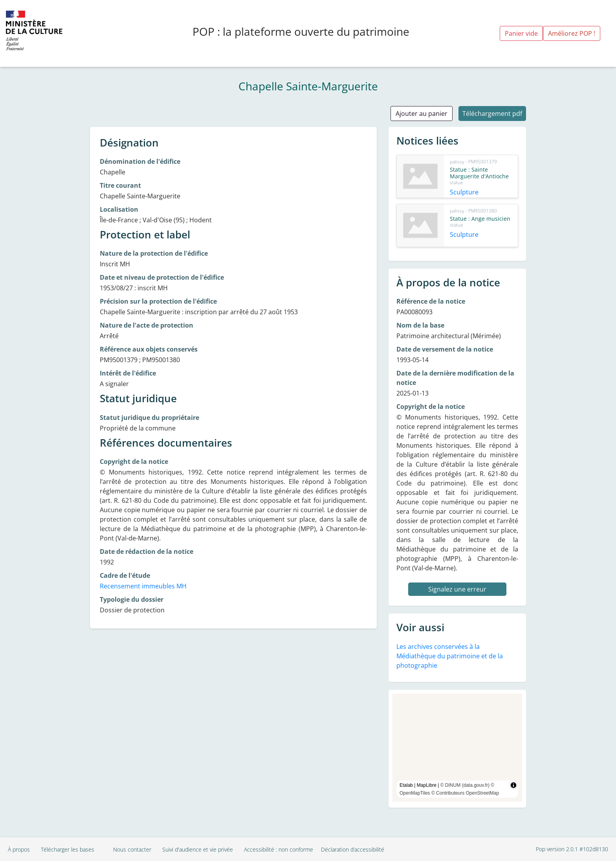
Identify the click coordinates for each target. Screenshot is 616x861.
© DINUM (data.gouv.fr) (465, 785)
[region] (457, 748)
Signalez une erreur (457, 589)
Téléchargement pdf (492, 114)
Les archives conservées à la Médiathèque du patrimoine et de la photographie (450, 656)
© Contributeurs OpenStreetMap (465, 793)
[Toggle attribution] (513, 785)
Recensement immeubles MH (143, 586)
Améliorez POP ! (572, 33)
